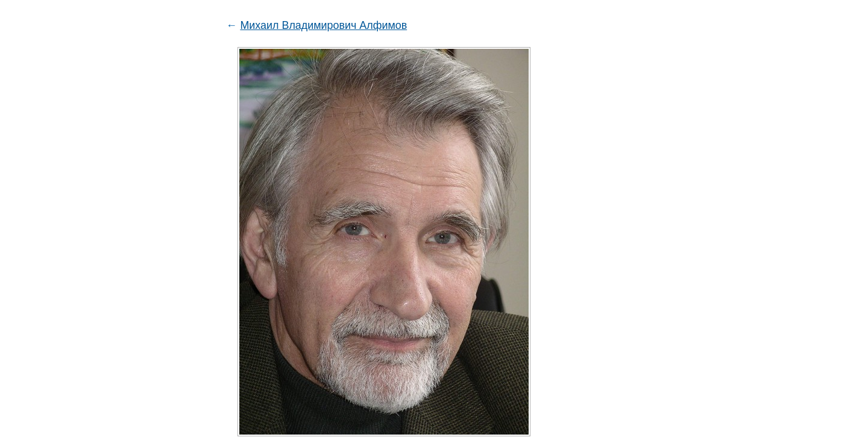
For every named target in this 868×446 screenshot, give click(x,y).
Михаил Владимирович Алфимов (323, 25)
